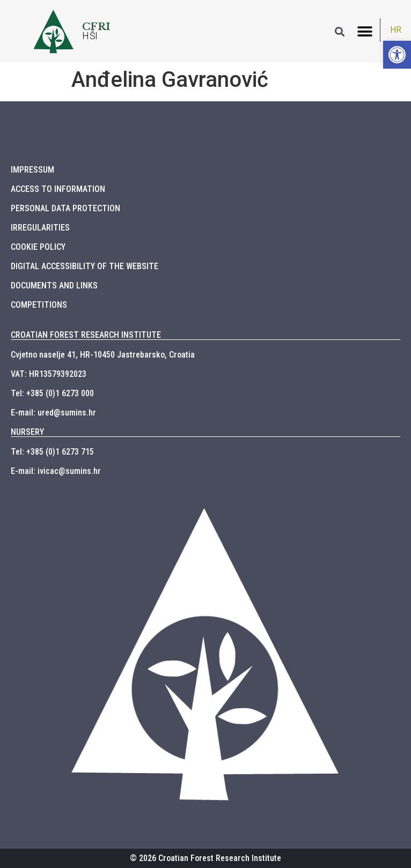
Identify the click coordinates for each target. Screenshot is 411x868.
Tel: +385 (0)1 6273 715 (52, 452)
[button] (365, 31)
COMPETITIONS (39, 305)
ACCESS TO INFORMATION (58, 189)
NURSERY (27, 432)
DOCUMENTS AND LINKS (54, 285)
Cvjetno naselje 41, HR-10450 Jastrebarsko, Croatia (103, 355)
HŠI (90, 36)
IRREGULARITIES (40, 228)
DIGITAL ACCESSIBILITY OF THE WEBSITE (85, 266)
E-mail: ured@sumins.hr (53, 413)
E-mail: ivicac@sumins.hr (56, 471)
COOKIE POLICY (38, 247)
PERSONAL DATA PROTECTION (65, 208)
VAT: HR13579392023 (49, 374)
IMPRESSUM (32, 170)
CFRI (96, 26)
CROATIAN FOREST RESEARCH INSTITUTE (86, 335)
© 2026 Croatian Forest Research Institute (205, 858)
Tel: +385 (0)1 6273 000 (52, 393)
